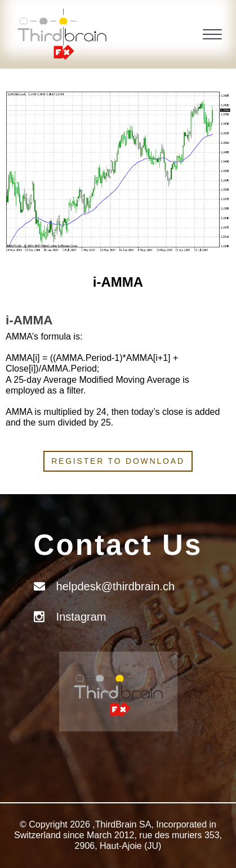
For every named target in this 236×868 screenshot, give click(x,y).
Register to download (118, 461)
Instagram (81, 617)
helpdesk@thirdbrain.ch (115, 586)
